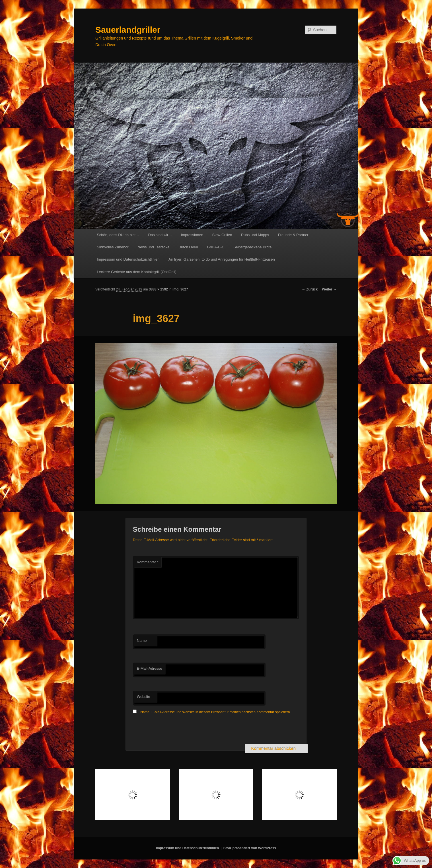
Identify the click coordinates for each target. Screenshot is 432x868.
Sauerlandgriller (128, 30)
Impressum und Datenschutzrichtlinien (128, 259)
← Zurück (310, 289)
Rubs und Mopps (255, 235)
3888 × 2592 (158, 289)
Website (144, 697)
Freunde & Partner (293, 235)
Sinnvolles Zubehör (113, 247)
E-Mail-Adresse (150, 668)
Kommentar (148, 562)
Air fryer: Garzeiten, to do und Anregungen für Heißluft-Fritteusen (222, 259)
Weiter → (329, 289)
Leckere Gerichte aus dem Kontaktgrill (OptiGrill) (137, 272)
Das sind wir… (160, 235)
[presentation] (176, 730)
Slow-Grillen (222, 235)
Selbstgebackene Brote (252, 247)
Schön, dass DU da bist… (118, 235)
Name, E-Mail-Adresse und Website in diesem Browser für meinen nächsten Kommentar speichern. (216, 712)
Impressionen (192, 235)
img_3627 (180, 289)
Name (142, 641)
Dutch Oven (188, 247)
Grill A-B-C (216, 247)
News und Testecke (154, 247)
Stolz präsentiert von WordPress (250, 848)
